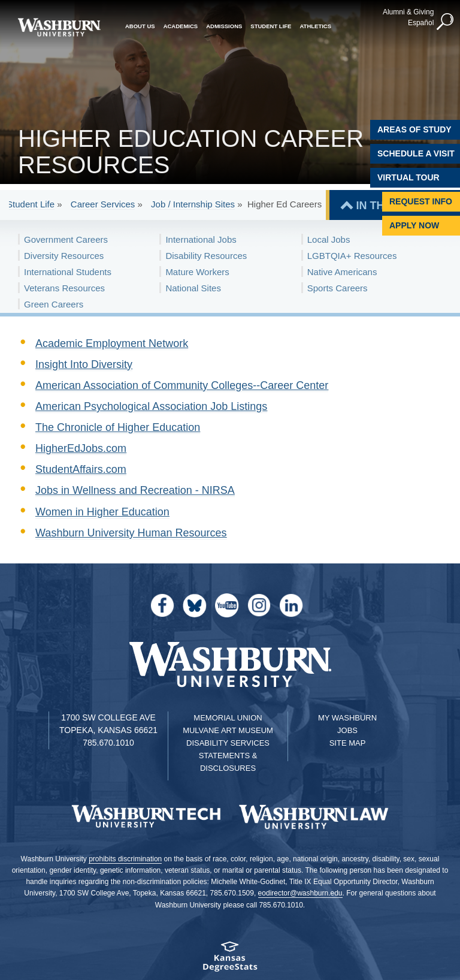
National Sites (193, 288)
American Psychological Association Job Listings (151, 406)
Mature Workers (197, 272)
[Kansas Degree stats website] (230, 961)
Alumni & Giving (408, 11)
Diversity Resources (64, 256)
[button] (445, 22)
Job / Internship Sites (193, 204)
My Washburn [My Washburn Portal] (347, 718)
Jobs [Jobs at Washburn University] (347, 730)
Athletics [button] (315, 25)
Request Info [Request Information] (421, 201)
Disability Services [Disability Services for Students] (228, 743)
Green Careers (54, 304)
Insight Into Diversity (84, 364)
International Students (68, 272)
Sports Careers (338, 288)
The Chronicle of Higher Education (118, 427)
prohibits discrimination (125, 859)
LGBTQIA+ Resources (352, 256)
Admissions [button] (224, 25)
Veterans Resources (64, 288)
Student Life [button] (271, 25)
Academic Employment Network (112, 343)
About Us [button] (140, 25)
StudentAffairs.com (81, 469)
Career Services (103, 204)
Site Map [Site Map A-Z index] (348, 743)
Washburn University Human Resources (131, 533)
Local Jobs (329, 239)
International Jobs (201, 239)
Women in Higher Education (102, 512)
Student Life (31, 204)
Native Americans (342, 272)
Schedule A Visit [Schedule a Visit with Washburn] (416, 153)
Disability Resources (206, 256)
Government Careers (66, 239)
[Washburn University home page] (59, 27)
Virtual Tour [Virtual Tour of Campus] (408, 177)
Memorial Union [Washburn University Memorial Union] (228, 718)
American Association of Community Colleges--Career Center (182, 385)
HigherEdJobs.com (81, 448)
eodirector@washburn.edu (300, 893)
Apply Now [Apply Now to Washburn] (414, 225)
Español (420, 22)
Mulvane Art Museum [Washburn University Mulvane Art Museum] (228, 730)
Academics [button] (181, 25)
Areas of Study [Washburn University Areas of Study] (414, 129)
